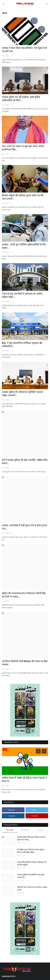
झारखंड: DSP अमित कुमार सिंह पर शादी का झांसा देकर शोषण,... (31, 838)
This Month (25, 830)
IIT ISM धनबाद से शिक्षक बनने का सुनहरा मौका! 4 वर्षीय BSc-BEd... (31, 851)
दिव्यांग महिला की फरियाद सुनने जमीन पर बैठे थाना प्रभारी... (23, 197)
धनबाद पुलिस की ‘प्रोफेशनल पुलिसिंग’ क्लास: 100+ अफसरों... (23, 394)
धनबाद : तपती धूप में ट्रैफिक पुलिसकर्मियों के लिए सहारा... (24, 246)
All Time (40, 830)
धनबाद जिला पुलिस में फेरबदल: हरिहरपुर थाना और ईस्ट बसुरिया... (32, 863)
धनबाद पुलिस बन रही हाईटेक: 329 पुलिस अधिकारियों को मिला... (21, 99)
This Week (10, 830)
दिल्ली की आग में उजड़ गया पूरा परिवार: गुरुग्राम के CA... (32, 888)
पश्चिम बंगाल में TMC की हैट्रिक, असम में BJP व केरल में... (24, 779)
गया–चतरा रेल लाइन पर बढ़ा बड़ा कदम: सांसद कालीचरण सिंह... (23, 148)
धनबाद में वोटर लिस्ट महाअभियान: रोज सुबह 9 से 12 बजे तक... (24, 50)
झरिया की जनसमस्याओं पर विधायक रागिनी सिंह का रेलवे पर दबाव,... (24, 595)
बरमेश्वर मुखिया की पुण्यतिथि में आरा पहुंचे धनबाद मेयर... (31, 876)
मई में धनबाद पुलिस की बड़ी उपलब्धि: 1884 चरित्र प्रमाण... (25, 462)
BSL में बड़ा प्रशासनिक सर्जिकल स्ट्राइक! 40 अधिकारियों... (22, 345)
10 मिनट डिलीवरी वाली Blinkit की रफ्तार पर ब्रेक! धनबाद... (25, 663)
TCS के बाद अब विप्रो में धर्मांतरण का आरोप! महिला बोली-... (22, 295)
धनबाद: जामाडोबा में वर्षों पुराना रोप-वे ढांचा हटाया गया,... (24, 527)
